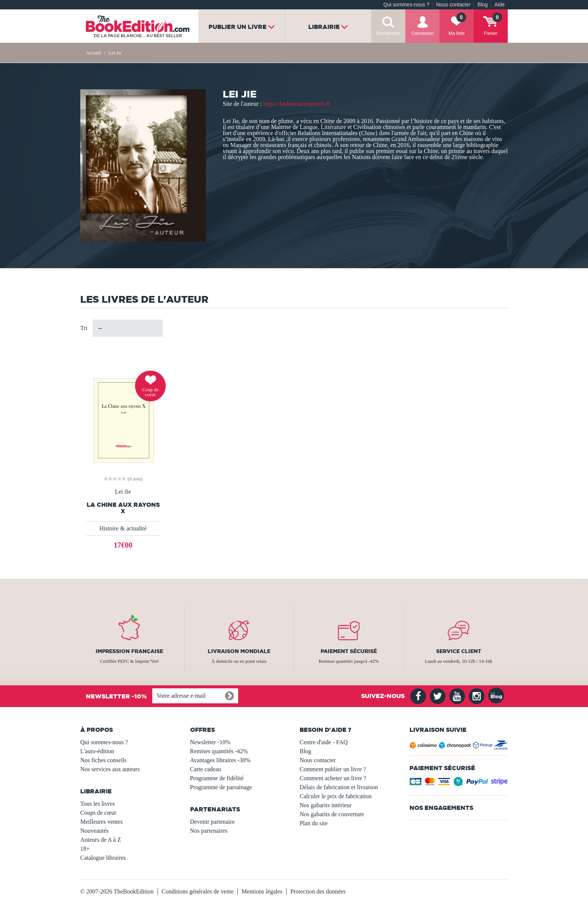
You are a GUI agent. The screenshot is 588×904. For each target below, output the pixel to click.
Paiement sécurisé (349, 651)
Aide (500, 5)
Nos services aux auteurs (110, 769)
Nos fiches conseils (103, 760)
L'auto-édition (97, 751)
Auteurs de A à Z (100, 840)
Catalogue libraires (103, 858)
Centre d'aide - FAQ (324, 742)
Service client (459, 651)
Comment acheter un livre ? (333, 778)
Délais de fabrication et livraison (339, 787)
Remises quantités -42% (219, 751)
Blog (482, 5)
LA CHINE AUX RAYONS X (123, 508)
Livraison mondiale (239, 651)
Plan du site (314, 823)
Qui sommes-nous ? (406, 5)
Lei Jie (123, 492)
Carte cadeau (206, 769)
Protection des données (318, 891)
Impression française (129, 651)
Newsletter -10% (210, 742)
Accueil (93, 53)
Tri (84, 328)
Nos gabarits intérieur (326, 805)
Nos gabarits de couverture (332, 814)
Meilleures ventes (101, 822)
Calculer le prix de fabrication (336, 796)
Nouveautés (94, 831)
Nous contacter (453, 5)
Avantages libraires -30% (220, 760)
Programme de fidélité (217, 778)
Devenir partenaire (212, 822)
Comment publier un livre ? (333, 769)
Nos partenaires (209, 831)
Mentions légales (262, 891)
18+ (85, 849)
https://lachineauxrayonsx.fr (297, 104)
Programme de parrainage (221, 787)
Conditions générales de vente (198, 891)
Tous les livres (97, 804)
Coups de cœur (98, 813)
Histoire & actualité (123, 528)
